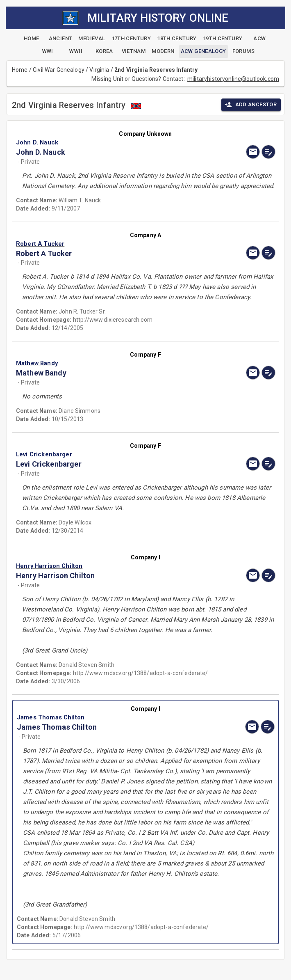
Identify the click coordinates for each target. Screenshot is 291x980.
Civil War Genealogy (59, 70)
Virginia (99, 70)
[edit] (268, 152)
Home (20, 70)
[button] (107, 142)
